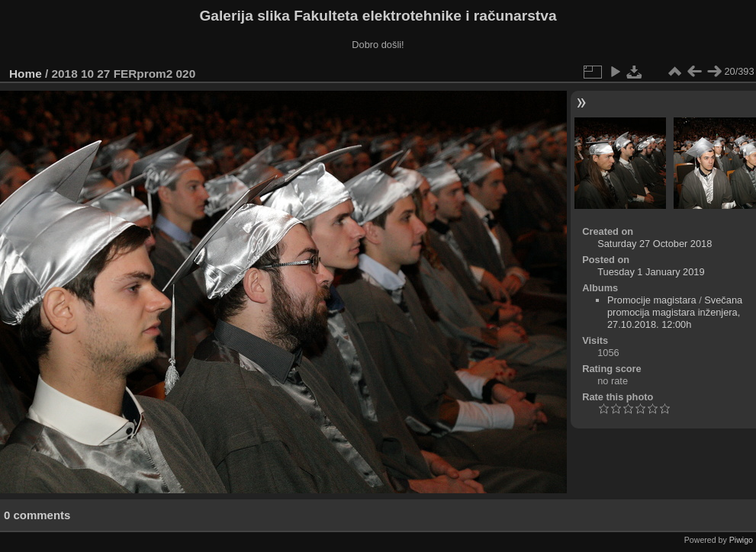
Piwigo (741, 540)
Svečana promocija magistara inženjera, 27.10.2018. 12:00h (675, 312)
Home (26, 74)
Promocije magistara (652, 300)
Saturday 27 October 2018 (655, 244)
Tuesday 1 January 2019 (651, 272)
